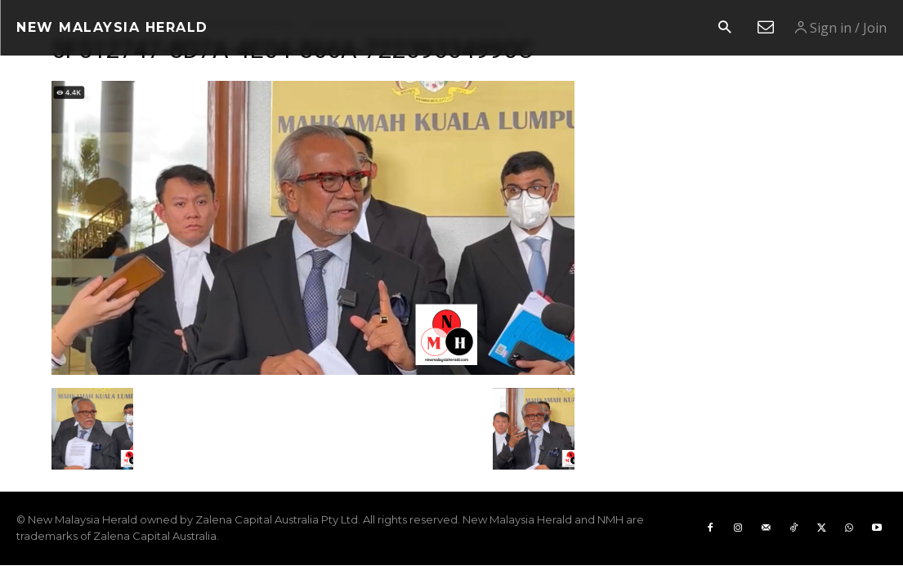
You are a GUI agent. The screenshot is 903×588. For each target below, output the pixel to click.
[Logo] (112, 28)
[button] (724, 28)
